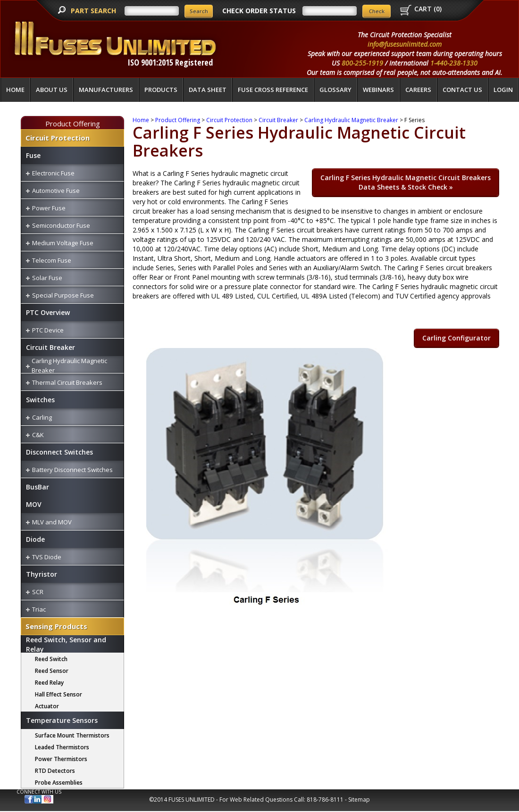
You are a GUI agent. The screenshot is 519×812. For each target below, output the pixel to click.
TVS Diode (47, 557)
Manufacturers (106, 90)
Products (161, 90)
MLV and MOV (52, 522)
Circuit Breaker (50, 347)
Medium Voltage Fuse (63, 243)
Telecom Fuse (52, 260)
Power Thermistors (61, 759)
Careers (418, 90)
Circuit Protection (58, 138)
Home (15, 90)
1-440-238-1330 (454, 63)
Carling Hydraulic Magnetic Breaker (351, 120)
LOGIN (503, 90)
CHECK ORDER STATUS (259, 11)
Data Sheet (208, 90)
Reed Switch (51, 659)
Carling (42, 417)
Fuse (33, 155)
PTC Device (48, 330)
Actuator (47, 706)
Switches (40, 400)
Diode (35, 539)
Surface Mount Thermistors (72, 735)
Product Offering (73, 124)
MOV (34, 504)
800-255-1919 (362, 63)
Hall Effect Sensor (59, 694)
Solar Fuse (47, 278)
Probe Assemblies (59, 783)
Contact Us (462, 90)
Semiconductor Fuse (61, 225)
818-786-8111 (325, 800)
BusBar (38, 487)
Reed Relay (49, 683)
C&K (38, 435)
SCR (38, 592)
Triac (39, 609)
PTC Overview (48, 312)
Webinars (378, 90)
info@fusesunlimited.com (405, 44)
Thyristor (42, 574)
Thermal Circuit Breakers (67, 382)
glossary (335, 90)
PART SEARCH (94, 11)
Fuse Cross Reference (273, 90)
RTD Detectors (55, 771)
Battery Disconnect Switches (72, 470)
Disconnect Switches (59, 452)
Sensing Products (56, 626)
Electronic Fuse (53, 173)
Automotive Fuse (56, 191)
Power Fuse (49, 208)
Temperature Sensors (62, 720)
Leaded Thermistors (62, 747)
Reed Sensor (52, 671)
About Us (52, 90)
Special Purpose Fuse (63, 295)
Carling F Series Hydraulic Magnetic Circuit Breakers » (406, 182)
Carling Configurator (456, 338)
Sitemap (359, 800)
